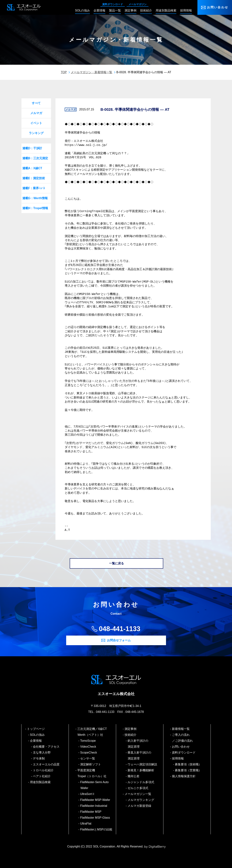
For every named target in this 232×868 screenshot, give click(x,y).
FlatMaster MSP (91, 812)
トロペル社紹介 (43, 770)
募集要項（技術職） (188, 764)
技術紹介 (131, 735)
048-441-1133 (120, 629)
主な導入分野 (42, 753)
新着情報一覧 (181, 729)
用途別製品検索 (40, 782)
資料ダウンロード (113, 4)
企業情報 (36, 741)
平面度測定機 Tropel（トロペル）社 (92, 773)
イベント (36, 123)
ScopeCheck (89, 753)
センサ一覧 (88, 758)
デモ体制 (39, 758)
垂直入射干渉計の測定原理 (139, 755)
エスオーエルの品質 (46, 764)
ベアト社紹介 (42, 776)
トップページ (36, 729)
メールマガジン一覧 (138, 794)
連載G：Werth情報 (35, 198)
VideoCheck (88, 747)
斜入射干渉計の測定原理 (138, 744)
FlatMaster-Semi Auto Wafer (94, 785)
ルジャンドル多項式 (141, 782)
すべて (36, 103)
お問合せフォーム (119, 640)
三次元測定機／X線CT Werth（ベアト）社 (94, 732)
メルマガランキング (141, 800)
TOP (64, 72)
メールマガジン (138, 4)
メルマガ (36, 113)
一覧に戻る (116, 563)
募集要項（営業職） (188, 770)
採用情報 (178, 758)
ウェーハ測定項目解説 (142, 764)
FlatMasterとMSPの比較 (96, 829)
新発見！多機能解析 (141, 770)
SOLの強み (37, 735)
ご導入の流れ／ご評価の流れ (182, 738)
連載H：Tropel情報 (35, 208)
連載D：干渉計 (32, 148)
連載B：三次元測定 (35, 158)
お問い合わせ (218, 7)
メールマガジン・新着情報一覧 (92, 72)
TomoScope (88, 741)
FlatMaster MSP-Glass (95, 818)
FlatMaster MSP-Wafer (95, 800)
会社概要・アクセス (46, 747)
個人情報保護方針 (184, 776)
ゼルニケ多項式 (138, 788)
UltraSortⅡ (88, 794)
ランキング (36, 133)
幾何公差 (134, 776)
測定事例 (131, 729)
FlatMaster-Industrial (94, 806)
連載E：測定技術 (34, 178)
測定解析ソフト (91, 764)
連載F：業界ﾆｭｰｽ (34, 188)
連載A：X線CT (32, 168)
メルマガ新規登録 (139, 806)
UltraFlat (86, 824)
